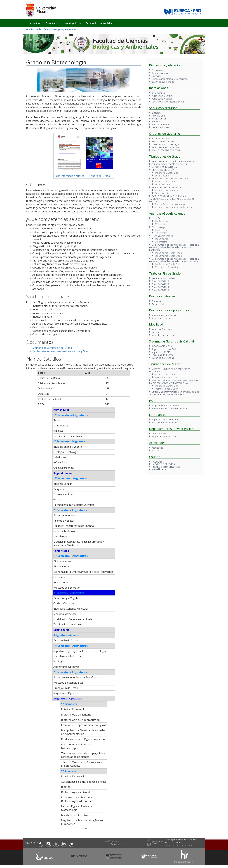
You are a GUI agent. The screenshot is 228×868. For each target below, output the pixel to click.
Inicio (84, 828)
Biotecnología (159, 227)
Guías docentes (163, 184)
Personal (91, 23)
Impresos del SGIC (161, 352)
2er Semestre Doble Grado (168, 256)
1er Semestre (161, 221)
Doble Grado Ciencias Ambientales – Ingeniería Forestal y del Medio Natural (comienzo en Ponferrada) (174, 247)
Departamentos (160, 434)
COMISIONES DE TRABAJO (165, 144)
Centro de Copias (160, 127)
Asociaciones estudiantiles (165, 422)
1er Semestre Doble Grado (168, 253)
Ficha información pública (69, 176)
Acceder (157, 461)
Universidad (34, 23)
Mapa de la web (173, 842)
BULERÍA (156, 122)
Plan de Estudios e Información (170, 204)
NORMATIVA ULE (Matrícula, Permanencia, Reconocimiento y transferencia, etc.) (172, 163)
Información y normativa (164, 315)
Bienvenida (157, 70)
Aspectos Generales (162, 329)
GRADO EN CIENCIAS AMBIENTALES (170, 179)
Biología (156, 218)
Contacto (115, 844)
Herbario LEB (158, 116)
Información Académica (167, 173)
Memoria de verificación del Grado (52, 348)
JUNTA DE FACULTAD (163, 141)
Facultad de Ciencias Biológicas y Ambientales (54, 29)
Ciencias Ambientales (162, 236)
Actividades (157, 448)
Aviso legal (170, 840)
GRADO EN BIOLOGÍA (163, 170)
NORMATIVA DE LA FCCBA (165, 147)
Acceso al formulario (162, 318)
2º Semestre (161, 224)
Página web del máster (166, 389)
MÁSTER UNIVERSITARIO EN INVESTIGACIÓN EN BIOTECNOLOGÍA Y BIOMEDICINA (173, 382)
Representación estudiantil (165, 420)
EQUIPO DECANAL (161, 139)
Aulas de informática (162, 125)
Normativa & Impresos (163, 278)
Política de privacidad (186, 840)
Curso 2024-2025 (160, 284)
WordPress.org (162, 469)
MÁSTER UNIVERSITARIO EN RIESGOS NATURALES (170, 370)
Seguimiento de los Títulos (165, 349)
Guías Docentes (163, 176)
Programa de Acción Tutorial (166, 405)
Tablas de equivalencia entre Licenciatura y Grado (61, 351)
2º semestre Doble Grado (168, 267)
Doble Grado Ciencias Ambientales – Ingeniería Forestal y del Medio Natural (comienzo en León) (174, 260)
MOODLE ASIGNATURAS (164, 167)
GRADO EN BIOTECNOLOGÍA (167, 187)
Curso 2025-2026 (160, 281)
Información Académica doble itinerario (175, 207)
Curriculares (157, 301)
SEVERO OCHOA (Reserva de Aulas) (169, 102)
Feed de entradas (163, 464)
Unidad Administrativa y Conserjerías (170, 79)
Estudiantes (53, 23)
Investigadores (73, 23)
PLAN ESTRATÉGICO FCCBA (166, 150)
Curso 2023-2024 (160, 287)
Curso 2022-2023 (160, 290)
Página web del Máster (166, 377)
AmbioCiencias (159, 119)
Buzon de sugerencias (163, 82)
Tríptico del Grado (99, 176)
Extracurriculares (160, 304)
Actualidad (106, 23)
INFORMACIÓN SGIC (162, 346)
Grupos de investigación (164, 436)
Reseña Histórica (160, 73)
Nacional (156, 332)
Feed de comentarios (166, 467)
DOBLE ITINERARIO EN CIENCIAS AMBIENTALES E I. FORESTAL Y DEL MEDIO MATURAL (172, 199)
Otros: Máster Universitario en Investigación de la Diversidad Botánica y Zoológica (174, 393)
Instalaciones (158, 93)
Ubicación (156, 76)
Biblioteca (157, 113)
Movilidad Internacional (163, 335)
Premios (156, 451)
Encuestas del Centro (162, 355)
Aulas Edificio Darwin (162, 99)
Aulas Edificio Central (162, 96)
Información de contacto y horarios (169, 408)
